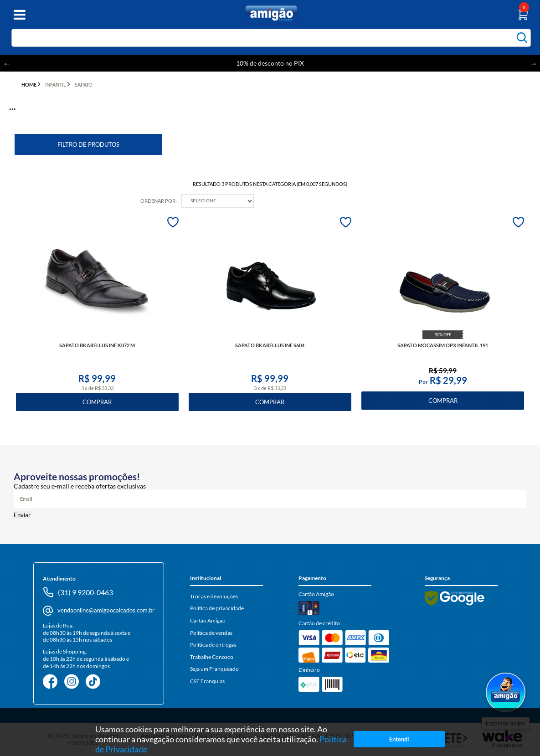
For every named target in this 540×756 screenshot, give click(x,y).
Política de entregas (213, 645)
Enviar (22, 515)
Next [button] (533, 63)
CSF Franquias (207, 681)
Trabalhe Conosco (212, 657)
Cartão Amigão (208, 620)
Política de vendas (211, 633)
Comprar (97, 402)
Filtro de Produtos (88, 144)
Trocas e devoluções (214, 596)
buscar (522, 38)
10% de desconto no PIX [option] (270, 63)
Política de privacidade (217, 608)
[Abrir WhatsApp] (506, 693)
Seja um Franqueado (214, 669)
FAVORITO (173, 222)
